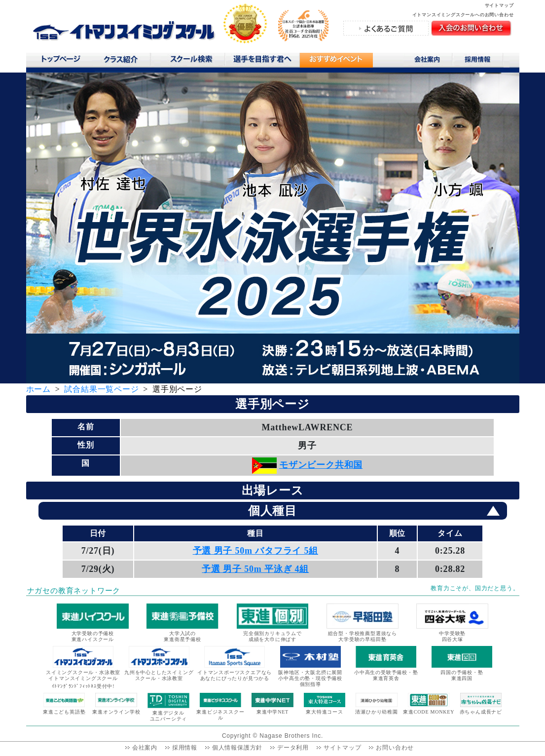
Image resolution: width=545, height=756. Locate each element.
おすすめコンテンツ (336, 62)
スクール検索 (193, 61)
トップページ (60, 61)
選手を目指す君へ (262, 61)
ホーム (38, 389)
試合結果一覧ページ (101, 389)
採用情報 (481, 61)
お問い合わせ (395, 748)
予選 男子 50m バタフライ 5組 (255, 551)
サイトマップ (499, 5)
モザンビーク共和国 (321, 465)
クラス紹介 (125, 62)
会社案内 (428, 61)
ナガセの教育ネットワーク (74, 591)
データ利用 (293, 748)
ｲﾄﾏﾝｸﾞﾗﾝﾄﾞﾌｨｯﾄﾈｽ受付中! (83, 686)
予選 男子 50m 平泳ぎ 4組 (255, 569)
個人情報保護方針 (237, 748)
